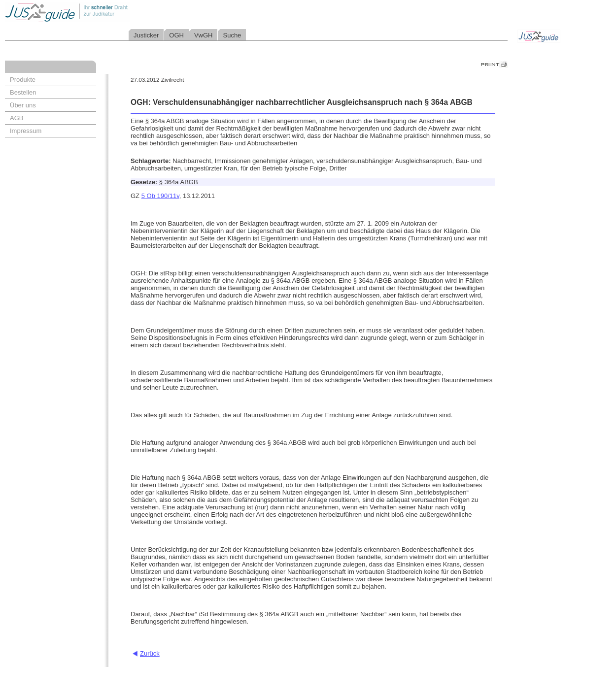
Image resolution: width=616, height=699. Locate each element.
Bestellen (23, 92)
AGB (17, 118)
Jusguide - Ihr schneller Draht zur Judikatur (99, 12)
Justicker (146, 35)
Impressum (26, 131)
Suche (232, 35)
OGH (176, 35)
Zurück (150, 653)
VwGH (204, 35)
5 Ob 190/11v (160, 196)
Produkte (23, 80)
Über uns (23, 105)
